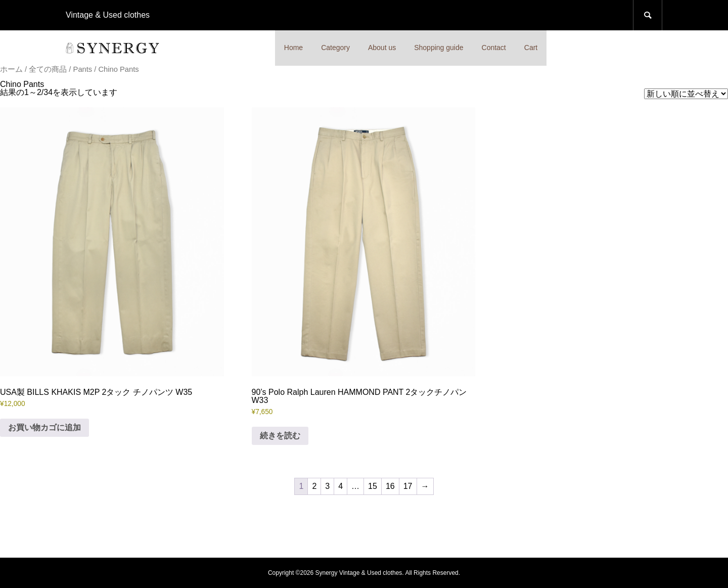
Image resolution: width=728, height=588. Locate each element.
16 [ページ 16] (390, 486)
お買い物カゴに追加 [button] (44, 427)
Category (335, 48)
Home (293, 48)
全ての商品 (48, 69)
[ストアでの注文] (686, 94)
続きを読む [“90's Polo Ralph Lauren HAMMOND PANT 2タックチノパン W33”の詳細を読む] (280, 436)
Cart (531, 48)
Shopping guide (439, 48)
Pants (83, 69)
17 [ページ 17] (408, 486)
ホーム (11, 69)
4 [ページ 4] (340, 486)
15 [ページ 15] (373, 486)
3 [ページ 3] (327, 486)
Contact (494, 48)
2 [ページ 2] (314, 486)
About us (382, 48)
